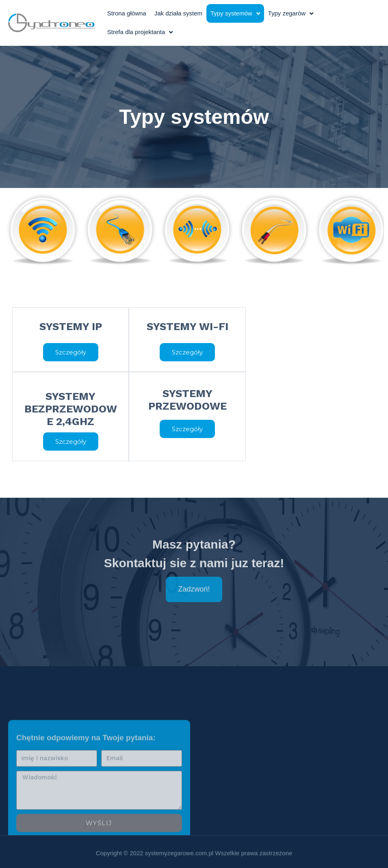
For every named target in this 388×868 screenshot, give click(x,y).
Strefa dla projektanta (140, 32)
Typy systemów (235, 14)
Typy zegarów (291, 14)
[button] (71, 352)
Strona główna (127, 13)
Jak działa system (178, 13)
